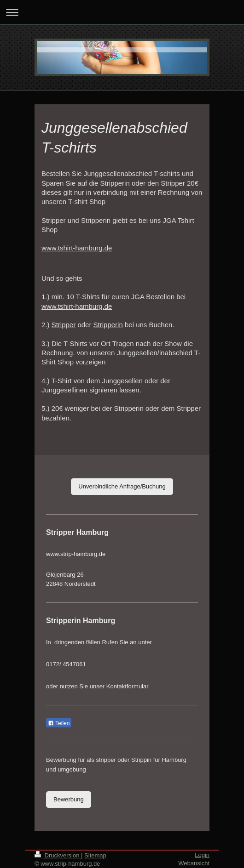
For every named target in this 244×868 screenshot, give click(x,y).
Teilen (59, 723)
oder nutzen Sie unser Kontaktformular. (98, 686)
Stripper (64, 325)
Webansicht (194, 863)
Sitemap (95, 855)
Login (202, 855)
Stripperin (108, 325)
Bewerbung (69, 799)
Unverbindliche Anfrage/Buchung (122, 486)
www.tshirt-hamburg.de (77, 248)
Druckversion (58, 855)
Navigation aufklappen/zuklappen (122, 12)
